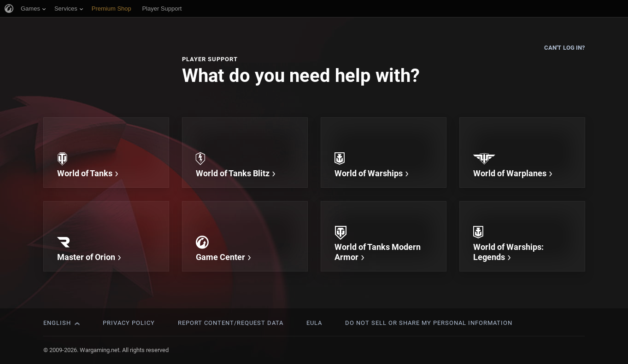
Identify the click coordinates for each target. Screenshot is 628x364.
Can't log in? (564, 48)
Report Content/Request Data (231, 323)
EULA (314, 323)
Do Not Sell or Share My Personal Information (429, 323)
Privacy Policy (129, 323)
